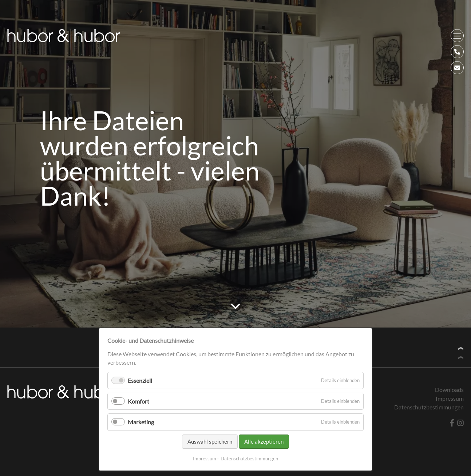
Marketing (141, 422)
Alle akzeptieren (264, 441)
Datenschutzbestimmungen (249, 459)
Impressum (205, 459)
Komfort (138, 401)
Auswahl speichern (210, 441)
